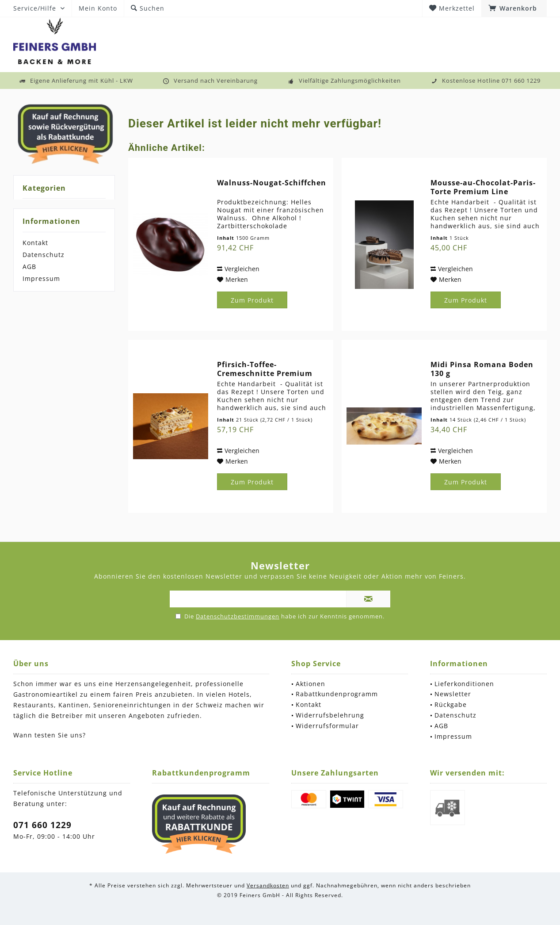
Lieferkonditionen (464, 684)
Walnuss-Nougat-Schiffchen (272, 183)
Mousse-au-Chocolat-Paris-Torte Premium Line (483, 187)
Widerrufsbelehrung (330, 715)
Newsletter (453, 694)
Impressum (41, 278)
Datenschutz (44, 255)
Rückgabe (451, 704)
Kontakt (35, 243)
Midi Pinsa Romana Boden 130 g (482, 369)
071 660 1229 (42, 825)
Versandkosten (268, 885)
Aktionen (310, 684)
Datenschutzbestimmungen (238, 616)
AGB (29, 267)
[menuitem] (514, 8)
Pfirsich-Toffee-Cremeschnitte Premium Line (265, 369)
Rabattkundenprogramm (337, 694)
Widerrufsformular (327, 726)
